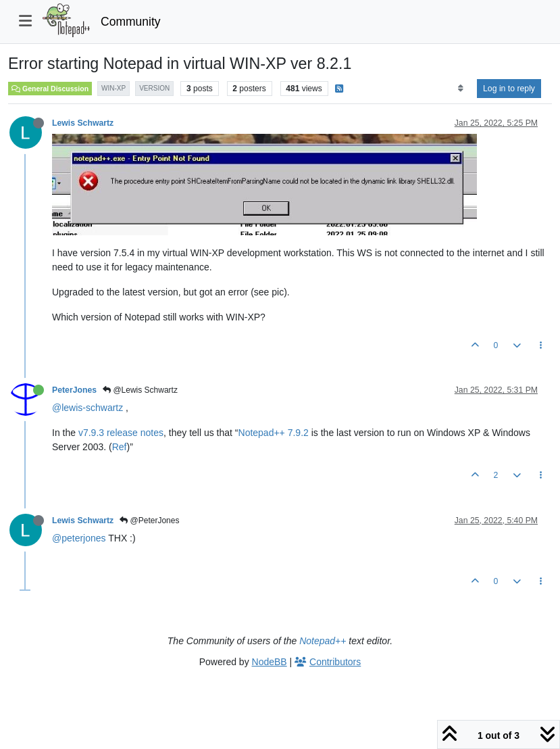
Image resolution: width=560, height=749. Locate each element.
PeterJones (74, 390)
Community (131, 22)
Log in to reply (509, 89)
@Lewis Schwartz (140, 390)
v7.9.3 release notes (121, 433)
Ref (120, 447)
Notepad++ (323, 641)
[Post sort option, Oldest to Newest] (460, 89)
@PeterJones (149, 521)
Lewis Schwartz (83, 123)
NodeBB (270, 662)
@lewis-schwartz (87, 408)
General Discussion (50, 89)
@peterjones (79, 538)
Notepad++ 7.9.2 (274, 433)
